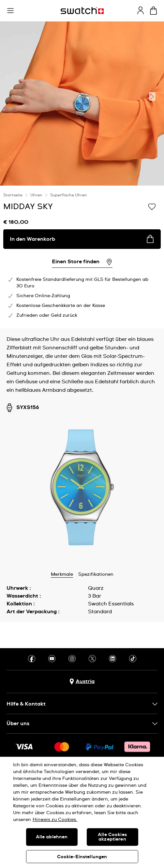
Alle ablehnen (52, 837)
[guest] (141, 10)
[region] (82, 812)
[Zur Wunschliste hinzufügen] (152, 206)
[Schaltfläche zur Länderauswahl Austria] (82, 682)
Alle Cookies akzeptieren (112, 837)
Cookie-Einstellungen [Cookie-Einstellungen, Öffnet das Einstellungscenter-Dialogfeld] (82, 857)
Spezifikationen (96, 574)
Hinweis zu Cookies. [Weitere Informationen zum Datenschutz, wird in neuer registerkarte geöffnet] (55, 820)
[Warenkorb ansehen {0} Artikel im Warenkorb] (153, 11)
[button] (10, 11)
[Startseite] (82, 11)
